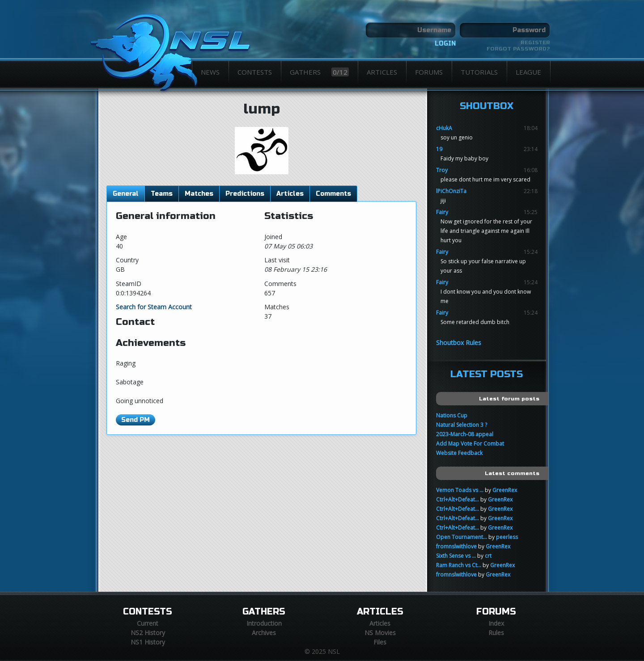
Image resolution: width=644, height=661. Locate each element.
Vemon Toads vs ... (460, 490)
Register (535, 42)
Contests (255, 72)
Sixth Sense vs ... (456, 556)
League (528, 72)
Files (380, 642)
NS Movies (380, 633)
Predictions (245, 194)
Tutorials (479, 72)
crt (488, 556)
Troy (442, 170)
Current (148, 623)
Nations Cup (452, 415)
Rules (496, 633)
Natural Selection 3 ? (462, 425)
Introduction (264, 623)
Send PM (136, 420)
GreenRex (505, 490)
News (210, 72)
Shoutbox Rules (459, 343)
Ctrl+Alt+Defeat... (458, 499)
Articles (382, 72)
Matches (199, 194)
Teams (162, 194)
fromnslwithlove (456, 546)
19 (439, 149)
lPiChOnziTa (451, 191)
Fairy (442, 212)
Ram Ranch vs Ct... (459, 565)
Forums (429, 72)
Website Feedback (459, 453)
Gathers (319, 72)
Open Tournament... (462, 537)
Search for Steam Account (154, 307)
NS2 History (148, 633)
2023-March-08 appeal (465, 434)
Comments (333, 194)
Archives (264, 633)
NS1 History (148, 642)
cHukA (444, 128)
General (126, 194)
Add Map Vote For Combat (470, 444)
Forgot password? (518, 49)
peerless (507, 537)
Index (496, 623)
